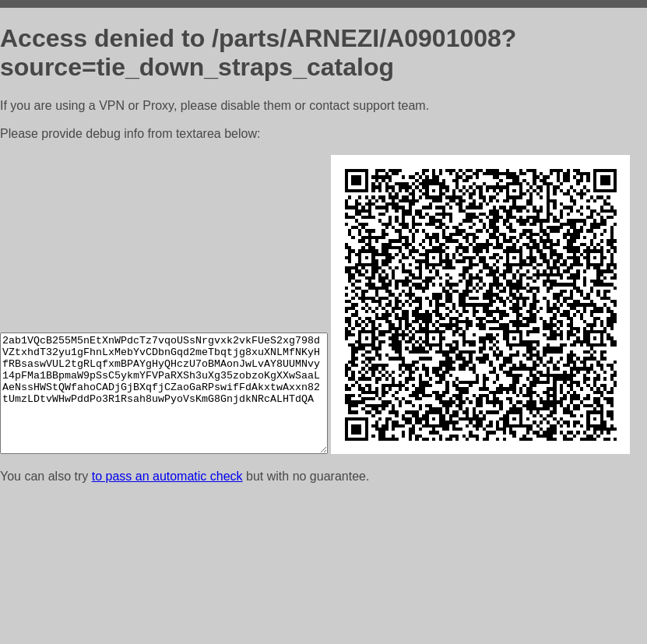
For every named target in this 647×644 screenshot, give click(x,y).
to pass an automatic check (167, 624)
